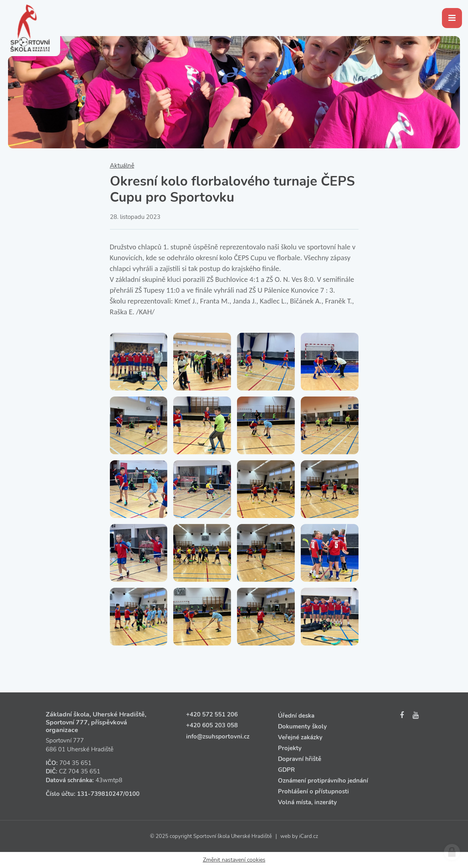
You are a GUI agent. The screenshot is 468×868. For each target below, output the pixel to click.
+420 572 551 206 (212, 714)
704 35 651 (75, 763)
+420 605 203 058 (212, 725)
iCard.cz (309, 836)
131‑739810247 (100, 794)
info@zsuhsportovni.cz (218, 736)
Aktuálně (122, 166)
